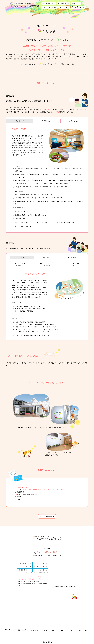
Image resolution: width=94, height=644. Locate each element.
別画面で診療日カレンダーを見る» (65, 586)
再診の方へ (76, 3)
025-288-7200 (47, 552)
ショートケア (64, 7)
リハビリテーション (50, 7)
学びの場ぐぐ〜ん (78, 7)
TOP (14, 630)
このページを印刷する (47, 516)
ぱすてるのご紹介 (49, 3)
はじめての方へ (63, 3)
